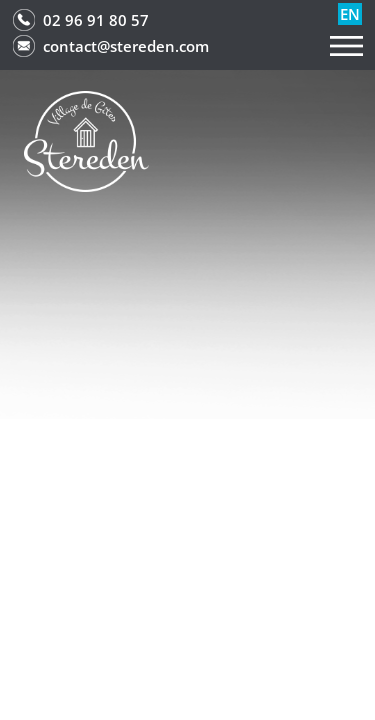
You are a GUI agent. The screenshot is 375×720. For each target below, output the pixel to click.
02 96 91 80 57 (96, 20)
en (350, 14)
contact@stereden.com (126, 46)
